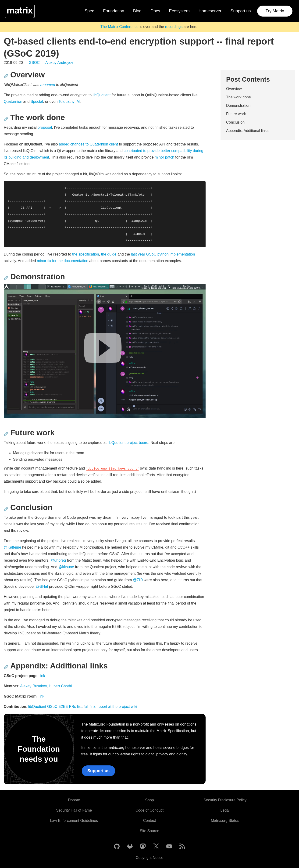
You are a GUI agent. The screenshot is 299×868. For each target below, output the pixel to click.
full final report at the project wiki (110, 707)
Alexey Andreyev (59, 63)
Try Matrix (275, 11)
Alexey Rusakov (33, 686)
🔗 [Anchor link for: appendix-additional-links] (6, 667)
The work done (238, 97)
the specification (86, 254)
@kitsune (66, 567)
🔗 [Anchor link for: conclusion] (6, 509)
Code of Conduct (149, 810)
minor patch (164, 157)
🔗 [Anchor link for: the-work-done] (6, 119)
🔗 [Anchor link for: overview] (6, 76)
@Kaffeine (12, 547)
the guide (109, 254)
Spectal (37, 102)
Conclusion (235, 122)
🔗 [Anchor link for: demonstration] (6, 278)
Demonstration (238, 105)
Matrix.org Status (225, 821)
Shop (149, 800)
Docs (155, 11)
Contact (149, 821)
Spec (89, 11)
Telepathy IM (69, 102)
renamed (48, 85)
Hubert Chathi (60, 686)
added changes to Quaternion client (88, 144)
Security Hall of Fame (74, 810)
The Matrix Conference (119, 27)
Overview (234, 89)
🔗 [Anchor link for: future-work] (6, 434)
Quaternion (13, 102)
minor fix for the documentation (63, 261)
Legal (225, 810)
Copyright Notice (149, 858)
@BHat (42, 586)
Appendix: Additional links (247, 131)
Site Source (150, 831)
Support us (240, 11)
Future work (236, 114)
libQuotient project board (128, 443)
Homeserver (210, 11)
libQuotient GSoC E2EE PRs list (55, 707)
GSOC (34, 63)
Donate (74, 800)
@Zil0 (138, 580)
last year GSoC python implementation (163, 254)
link (42, 676)
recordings (174, 27)
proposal (45, 127)
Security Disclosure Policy (225, 800)
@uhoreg (58, 560)
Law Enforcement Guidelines (74, 821)
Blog (137, 11)
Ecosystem (179, 11)
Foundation (114, 11)
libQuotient (102, 95)
